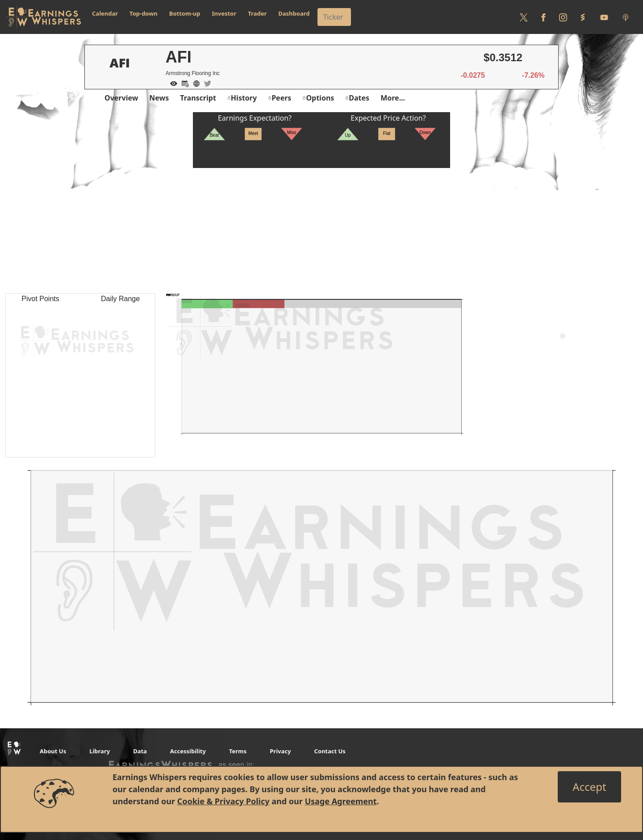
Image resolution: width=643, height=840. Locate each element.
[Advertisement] (321, 231)
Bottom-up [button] (185, 13)
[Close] (589, 787)
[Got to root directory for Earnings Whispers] (43, 17)
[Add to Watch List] (171, 83)
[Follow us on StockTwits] (583, 17)
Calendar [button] (105, 13)
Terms (238, 751)
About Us (53, 751)
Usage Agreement (340, 801)
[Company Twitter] (205, 83)
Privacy (280, 751)
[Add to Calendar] (183, 83)
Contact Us (330, 751)
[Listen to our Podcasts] (626, 17)
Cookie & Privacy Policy (223, 801)
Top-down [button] (144, 13)
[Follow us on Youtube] (604, 17)
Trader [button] (257, 13)
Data (140, 751)
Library (100, 751)
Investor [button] (224, 13)
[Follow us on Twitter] (524, 17)
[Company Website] (194, 83)
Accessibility (188, 751)
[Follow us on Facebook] (543, 17)
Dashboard (294, 13)
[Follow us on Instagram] (563, 17)
